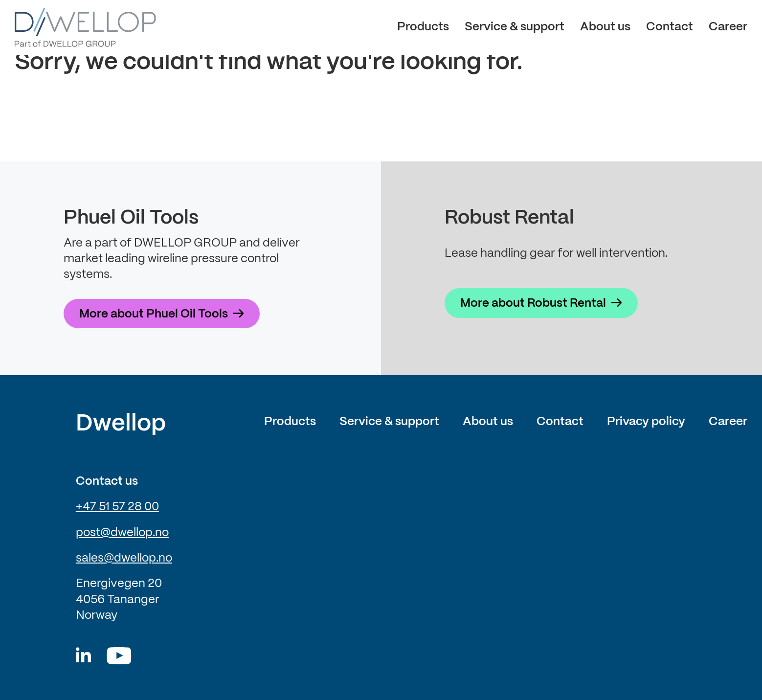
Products (423, 27)
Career (728, 27)
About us (605, 27)
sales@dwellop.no (124, 558)
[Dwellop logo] (85, 27)
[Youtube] (119, 656)
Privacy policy (646, 422)
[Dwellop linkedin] (83, 656)
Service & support (515, 27)
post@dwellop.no (122, 533)
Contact (670, 27)
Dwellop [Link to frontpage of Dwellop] (121, 424)
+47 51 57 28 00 (117, 507)
